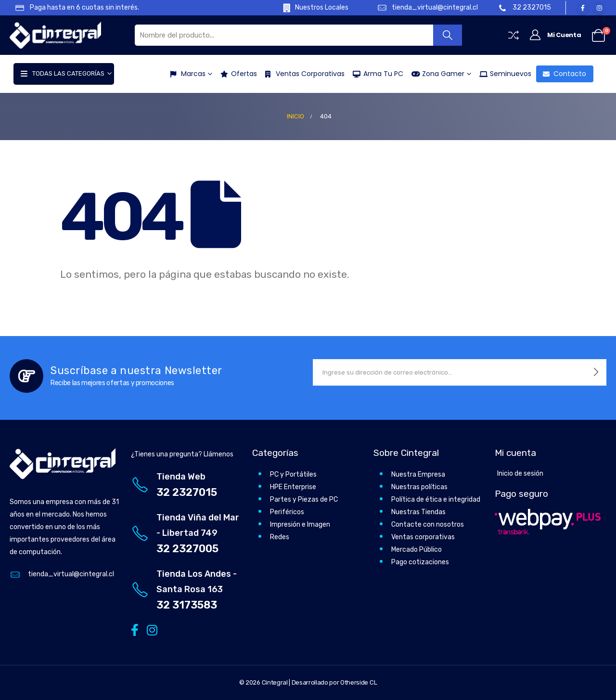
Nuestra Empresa (418, 474)
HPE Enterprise (293, 487)
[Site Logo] (55, 35)
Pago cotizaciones (420, 562)
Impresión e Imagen (300, 525)
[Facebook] (583, 8)
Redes (280, 537)
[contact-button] (596, 372)
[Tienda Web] (187, 485)
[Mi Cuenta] (555, 35)
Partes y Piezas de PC (304, 499)
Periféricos (287, 512)
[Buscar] (448, 35)
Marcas (185, 74)
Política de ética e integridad (436, 499)
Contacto (562, 74)
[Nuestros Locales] (309, 8)
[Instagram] (599, 8)
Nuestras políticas (419, 487)
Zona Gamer (435, 74)
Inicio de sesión (520, 473)
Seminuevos (502, 74)
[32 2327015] (526, 8)
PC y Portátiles (293, 474)
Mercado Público (417, 550)
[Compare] (513, 35)
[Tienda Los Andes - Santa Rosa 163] (187, 590)
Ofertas (236, 74)
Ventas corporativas (423, 537)
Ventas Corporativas (302, 74)
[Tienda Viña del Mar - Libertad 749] (187, 533)
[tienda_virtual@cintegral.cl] (423, 8)
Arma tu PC (375, 74)
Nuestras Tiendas (418, 512)
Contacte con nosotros (428, 525)
